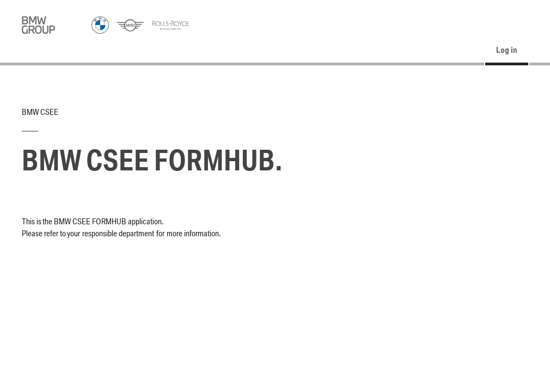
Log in (507, 51)
